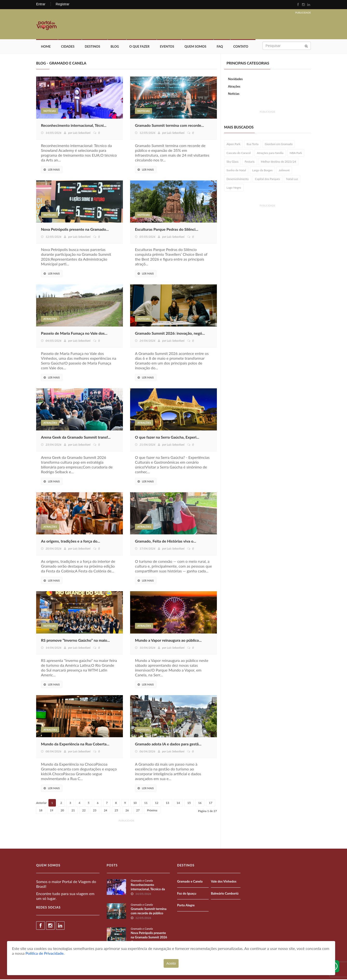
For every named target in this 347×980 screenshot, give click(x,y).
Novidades (235, 80)
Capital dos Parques (267, 180)
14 (178, 804)
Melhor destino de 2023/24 (278, 162)
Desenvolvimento (238, 180)
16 (200, 804)
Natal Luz (292, 180)
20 (62, 811)
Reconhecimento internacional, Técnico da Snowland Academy (148, 890)
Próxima (152, 811)
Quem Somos (196, 47)
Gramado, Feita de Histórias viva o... (166, 542)
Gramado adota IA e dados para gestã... (168, 745)
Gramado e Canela (142, 881)
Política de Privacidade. (45, 953)
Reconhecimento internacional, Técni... (74, 126)
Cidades (68, 47)
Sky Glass (232, 162)
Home (46, 47)
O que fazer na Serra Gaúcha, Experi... (167, 438)
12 (157, 804)
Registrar (63, 4)
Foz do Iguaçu (187, 894)
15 (189, 804)
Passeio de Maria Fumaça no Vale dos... (74, 334)
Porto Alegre (186, 906)
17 (211, 804)
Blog (115, 47)
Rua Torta (253, 145)
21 (73, 811)
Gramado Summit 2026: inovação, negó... (170, 334)
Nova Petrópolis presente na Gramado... (75, 230)
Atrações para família (270, 154)
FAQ (220, 47)
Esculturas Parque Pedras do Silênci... (167, 230)
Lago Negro (234, 188)
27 (138, 811)
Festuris (250, 162)
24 (106, 811)
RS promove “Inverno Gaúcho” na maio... (75, 641)
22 (84, 811)
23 (95, 811)
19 (52, 811)
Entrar (41, 4)
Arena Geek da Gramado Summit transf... (76, 438)
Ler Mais (52, 170)
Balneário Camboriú (225, 894)
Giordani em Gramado (279, 145)
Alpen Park (233, 145)
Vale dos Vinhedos (224, 882)
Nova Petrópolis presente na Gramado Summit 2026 (149, 936)
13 (167, 804)
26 (127, 811)
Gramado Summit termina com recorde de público (149, 912)
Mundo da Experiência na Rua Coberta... (75, 745)
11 (146, 804)
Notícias (50, 112)
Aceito (171, 963)
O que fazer (140, 47)
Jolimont (284, 171)
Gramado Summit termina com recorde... (169, 126)
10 (135, 804)
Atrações (50, 319)
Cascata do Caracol (239, 154)
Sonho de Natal (236, 171)
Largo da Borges (263, 171)
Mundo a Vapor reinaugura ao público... (168, 641)
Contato (241, 47)
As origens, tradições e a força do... (70, 542)
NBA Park (296, 154)
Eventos (167, 47)
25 (116, 811)
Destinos (93, 47)
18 (41, 811)
